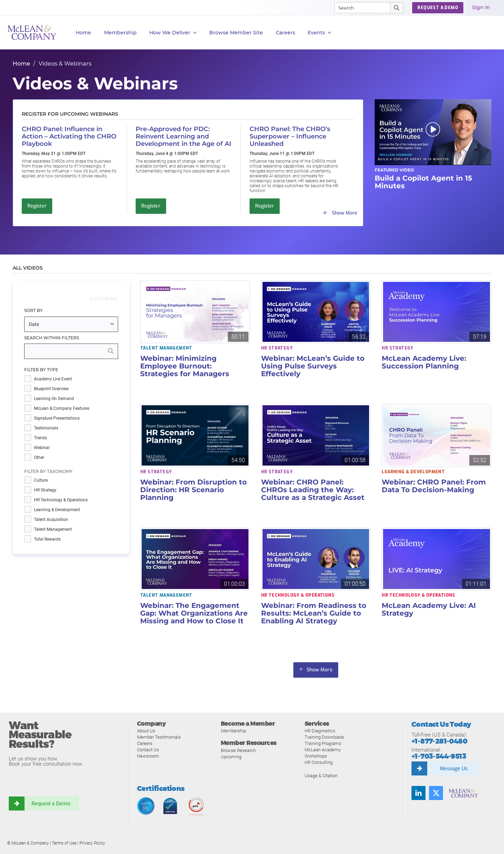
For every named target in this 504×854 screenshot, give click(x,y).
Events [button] (319, 33)
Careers (145, 743)
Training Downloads (324, 737)
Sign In (481, 7)
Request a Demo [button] (438, 8)
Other (39, 458)
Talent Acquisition (51, 520)
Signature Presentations (57, 418)
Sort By (33, 311)
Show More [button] (320, 670)
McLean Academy (323, 750)
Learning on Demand (54, 399)
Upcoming (231, 757)
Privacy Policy (92, 843)
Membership (120, 33)
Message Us (454, 768)
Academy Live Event (53, 379)
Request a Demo (51, 804)
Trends (40, 438)
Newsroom (148, 756)
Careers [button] (285, 33)
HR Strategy (45, 490)
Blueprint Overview (51, 389)
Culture (41, 480)
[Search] (359, 8)
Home (83, 33)
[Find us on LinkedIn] (418, 793)
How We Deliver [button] (173, 33)
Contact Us (148, 750)
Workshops (316, 756)
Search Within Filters (52, 338)
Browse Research (238, 750)
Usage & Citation (321, 776)
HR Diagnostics (320, 731)
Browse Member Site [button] (236, 33)
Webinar (42, 448)
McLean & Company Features (62, 409)
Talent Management (53, 530)
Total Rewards (47, 539)
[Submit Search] (397, 8)
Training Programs (323, 743)
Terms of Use (64, 843)
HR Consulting (319, 762)
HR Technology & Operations (61, 500)
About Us (146, 731)
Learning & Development (57, 510)
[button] (433, 132)
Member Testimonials (159, 737)
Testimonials (46, 428)
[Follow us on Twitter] (436, 793)
